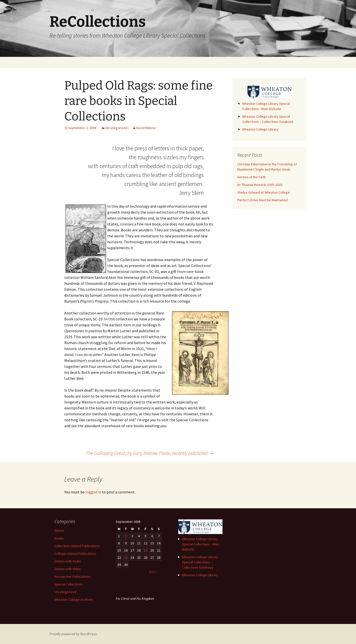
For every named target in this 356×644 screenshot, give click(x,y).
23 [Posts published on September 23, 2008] (126, 557)
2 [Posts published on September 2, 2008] (126, 536)
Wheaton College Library (260, 129)
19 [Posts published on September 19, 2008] (146, 550)
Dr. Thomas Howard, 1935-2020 (260, 185)
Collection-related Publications (77, 546)
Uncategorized (116, 128)
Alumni (59, 531)
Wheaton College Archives (74, 600)
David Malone (146, 128)
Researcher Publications (72, 577)
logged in (93, 492)
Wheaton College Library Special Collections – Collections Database (200, 562)
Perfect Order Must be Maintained (263, 200)
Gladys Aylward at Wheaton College (264, 192)
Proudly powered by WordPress (73, 634)
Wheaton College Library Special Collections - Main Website (201, 544)
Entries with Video (68, 569)
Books (59, 538)
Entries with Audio (68, 561)
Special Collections (68, 584)
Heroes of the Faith (252, 177)
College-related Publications (75, 554)
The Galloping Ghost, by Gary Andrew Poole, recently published (150, 453)
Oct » (153, 572)
